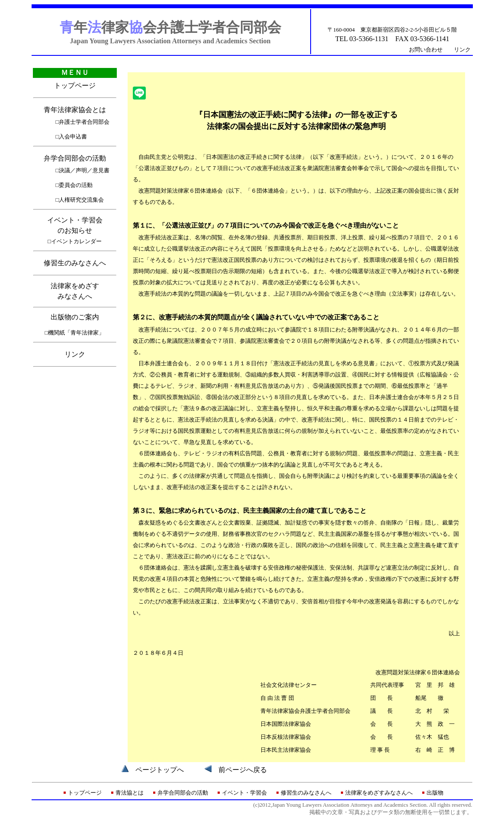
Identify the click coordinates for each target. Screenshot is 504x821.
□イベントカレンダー (75, 241)
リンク (462, 50)
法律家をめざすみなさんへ (379, 793)
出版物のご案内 (75, 317)
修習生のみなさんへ (75, 263)
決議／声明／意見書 (84, 170)
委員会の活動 (76, 185)
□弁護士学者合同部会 (83, 122)
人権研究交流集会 (81, 200)
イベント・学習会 (244, 793)
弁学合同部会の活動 (75, 158)
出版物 (435, 793)
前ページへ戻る (243, 770)
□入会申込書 (72, 137)
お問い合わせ (426, 50)
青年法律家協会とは (75, 110)
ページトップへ (160, 770)
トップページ (75, 85)
